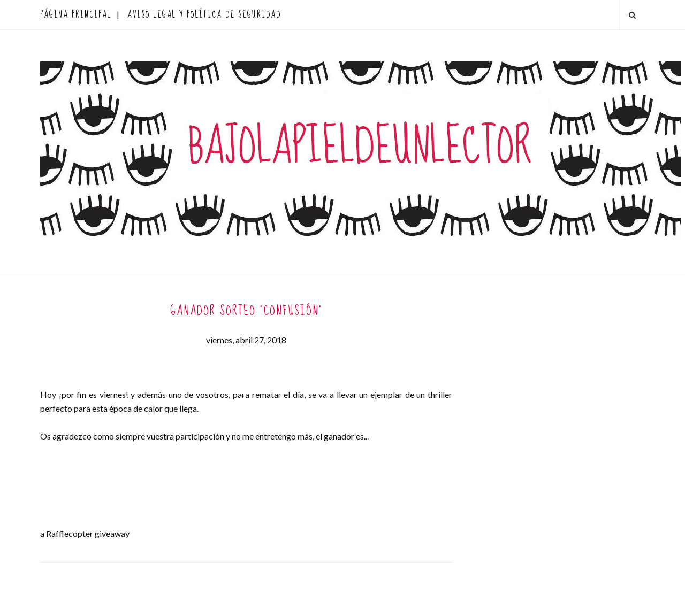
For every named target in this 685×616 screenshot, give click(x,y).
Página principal (76, 15)
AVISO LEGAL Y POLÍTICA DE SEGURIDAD (204, 15)
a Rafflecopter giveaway (85, 533)
